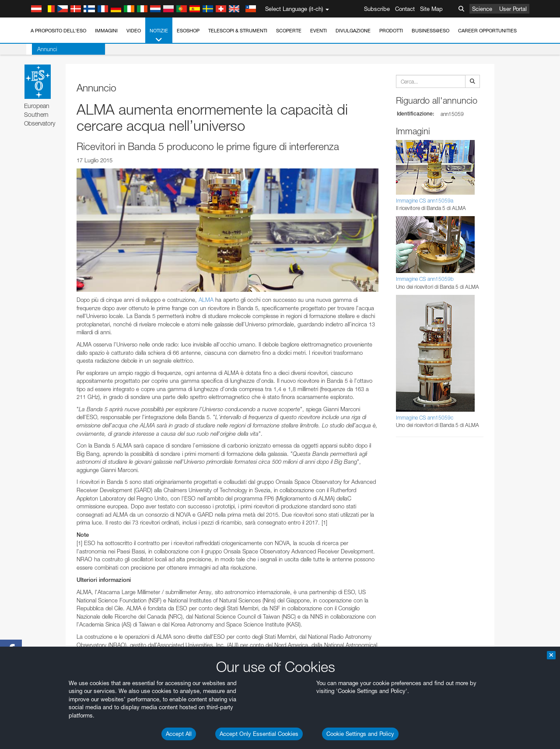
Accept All (179, 734)
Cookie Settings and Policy (360, 734)
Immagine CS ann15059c (425, 418)
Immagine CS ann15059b (425, 279)
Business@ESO (430, 31)
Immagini (106, 31)
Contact (405, 9)
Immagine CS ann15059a (425, 201)
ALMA (206, 300)
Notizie (159, 36)
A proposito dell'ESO (58, 31)
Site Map (431, 9)
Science (482, 9)
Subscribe (377, 9)
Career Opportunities (487, 31)
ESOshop (188, 31)
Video (134, 31)
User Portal (513, 9)
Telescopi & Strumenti (238, 31)
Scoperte (289, 31)
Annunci (41, 49)
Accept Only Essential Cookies (259, 734)
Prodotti (391, 31)
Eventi (318, 31)
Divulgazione (353, 31)
